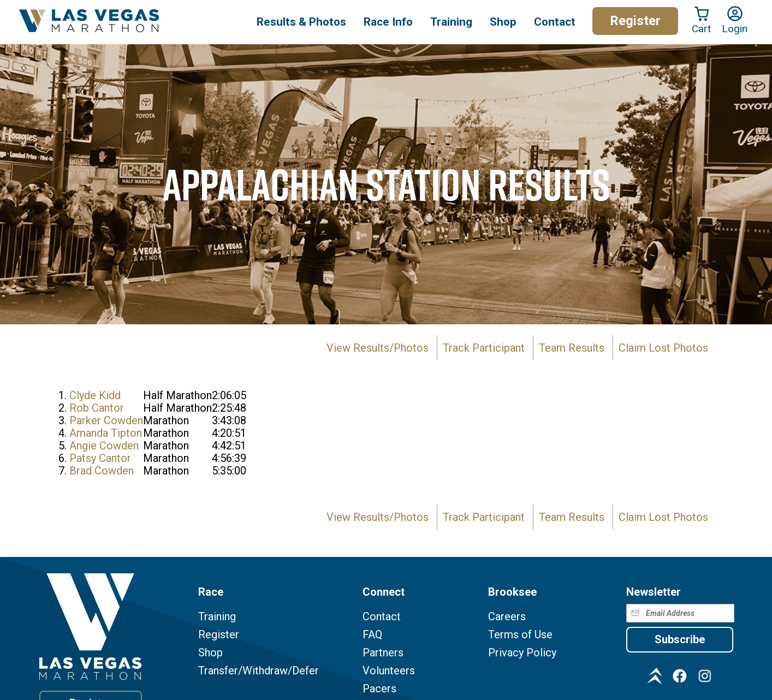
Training (217, 617)
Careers (507, 617)
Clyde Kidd (95, 395)
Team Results (572, 348)
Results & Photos (301, 22)
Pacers (379, 689)
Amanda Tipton (106, 433)
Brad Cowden (102, 471)
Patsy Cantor (100, 458)
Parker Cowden (106, 420)
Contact (382, 617)
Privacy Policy (522, 653)
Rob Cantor (97, 408)
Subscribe (680, 639)
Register (635, 21)
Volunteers (389, 671)
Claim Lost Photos (663, 348)
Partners (383, 653)
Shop (503, 22)
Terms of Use (520, 635)
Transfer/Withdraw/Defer (259, 671)
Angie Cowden (104, 446)
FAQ (372, 635)
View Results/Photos (378, 348)
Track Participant (484, 348)
